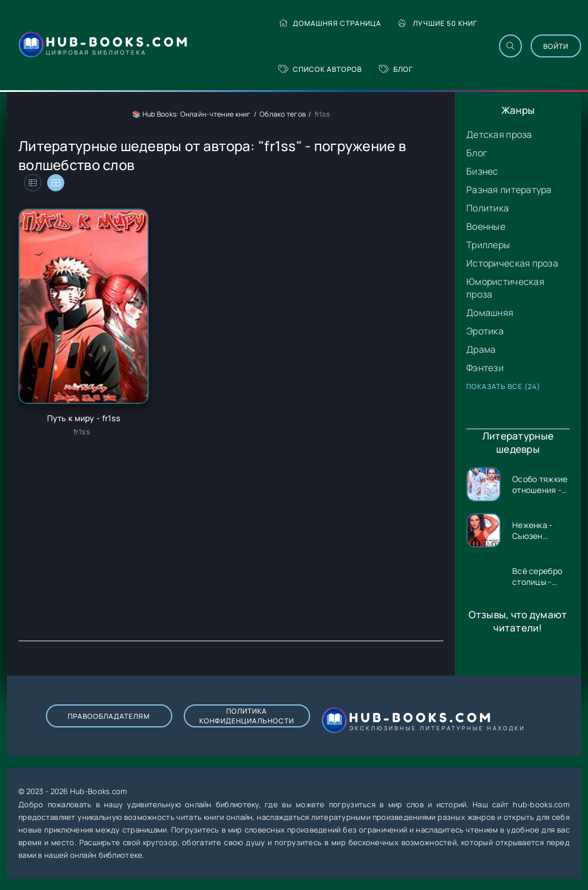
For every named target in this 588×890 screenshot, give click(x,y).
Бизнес (482, 171)
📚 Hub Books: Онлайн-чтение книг (192, 114)
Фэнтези (485, 368)
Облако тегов (283, 114)
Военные (486, 226)
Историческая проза (512, 263)
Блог (396, 69)
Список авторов (320, 69)
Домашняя (490, 313)
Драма (481, 349)
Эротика (485, 331)
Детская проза (499, 134)
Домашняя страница (330, 23)
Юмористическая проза (505, 288)
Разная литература (509, 190)
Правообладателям (109, 716)
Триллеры (488, 245)
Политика (488, 208)
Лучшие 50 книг (438, 23)
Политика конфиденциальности (247, 716)
